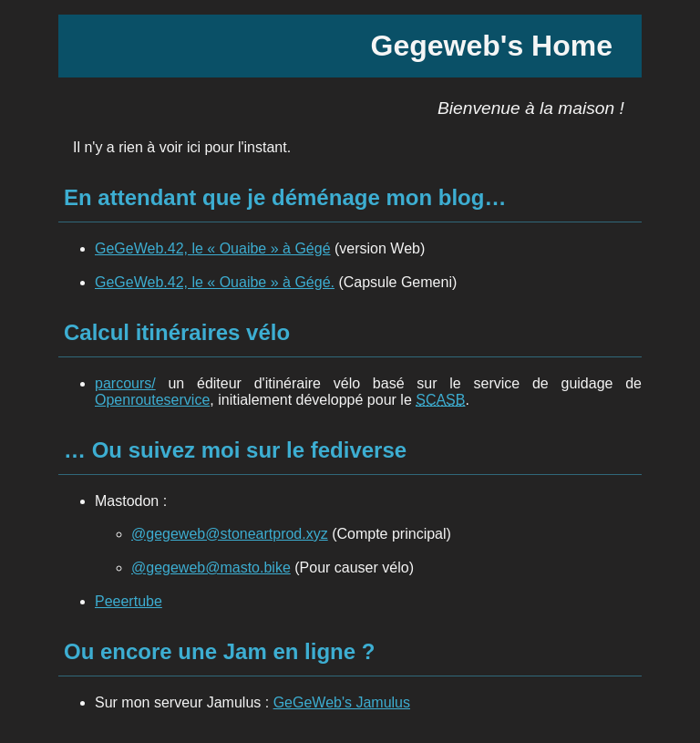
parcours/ (125, 383)
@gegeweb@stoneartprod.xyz (230, 534)
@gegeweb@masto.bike (211, 568)
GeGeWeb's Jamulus (342, 702)
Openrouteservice (152, 400)
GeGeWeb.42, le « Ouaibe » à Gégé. (215, 282)
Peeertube (129, 601)
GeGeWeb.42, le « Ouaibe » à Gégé (213, 248)
